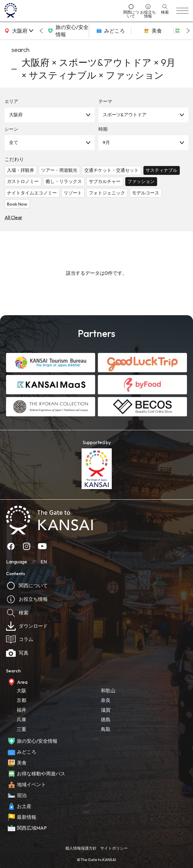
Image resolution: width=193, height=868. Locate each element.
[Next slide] (188, 31)
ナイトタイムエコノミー (32, 193)
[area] (18, 31)
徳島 (106, 719)
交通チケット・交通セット (111, 170)
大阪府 (16, 115)
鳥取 (106, 729)
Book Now (17, 204)
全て (14, 142)
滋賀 (106, 710)
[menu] (182, 11)
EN (44, 562)
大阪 (21, 690)
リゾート (73, 193)
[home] (62, 11)
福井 (21, 710)
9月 (106, 142)
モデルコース (146, 193)
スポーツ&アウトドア (125, 115)
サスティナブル (161, 170)
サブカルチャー (105, 181)
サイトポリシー (114, 848)
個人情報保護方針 (81, 848)
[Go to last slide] (41, 31)
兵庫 (21, 719)
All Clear (13, 217)
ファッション (141, 181)
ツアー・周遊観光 (59, 170)
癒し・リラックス (64, 181)
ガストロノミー (23, 181)
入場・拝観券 (21, 170)
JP (34, 562)
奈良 (106, 700)
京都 (21, 700)
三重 (21, 729)
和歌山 (108, 690)
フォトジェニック (107, 193)
